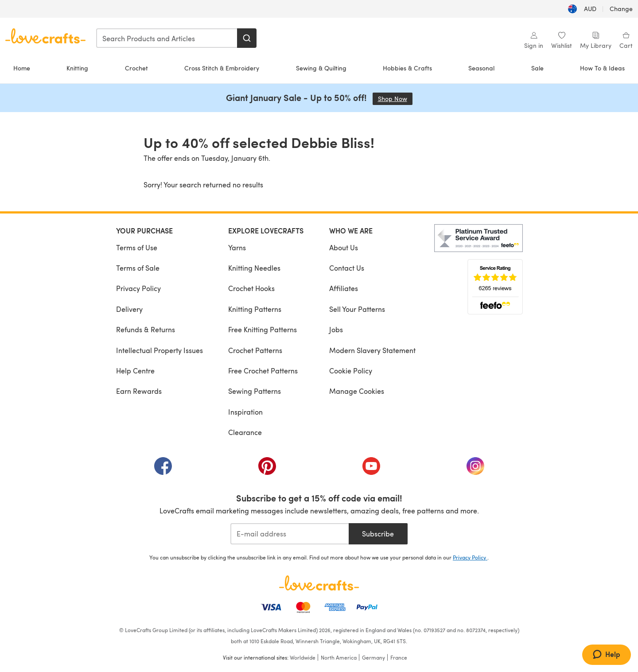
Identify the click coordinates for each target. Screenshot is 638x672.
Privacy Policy (138, 288)
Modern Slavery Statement (372, 350)
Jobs (336, 329)
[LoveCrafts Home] (319, 583)
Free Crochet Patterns (263, 371)
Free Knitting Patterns (263, 329)
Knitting (77, 68)
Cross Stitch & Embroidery (222, 68)
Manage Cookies (357, 391)
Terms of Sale (138, 268)
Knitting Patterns (255, 309)
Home (22, 68)
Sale (537, 68)
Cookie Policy (351, 371)
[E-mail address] (290, 534)
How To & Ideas (602, 68)
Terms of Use (137, 247)
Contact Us (347, 268)
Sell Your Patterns (357, 309)
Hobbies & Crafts (407, 68)
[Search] (247, 38)
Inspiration (245, 412)
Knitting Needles (254, 268)
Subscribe (378, 534)
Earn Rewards (139, 391)
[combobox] (167, 38)
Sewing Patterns (255, 391)
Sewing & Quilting (321, 68)
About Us (344, 247)
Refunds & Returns (146, 329)
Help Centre (135, 371)
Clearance (245, 432)
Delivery (129, 309)
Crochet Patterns (255, 350)
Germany (373, 657)
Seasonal (481, 68)
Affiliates (344, 288)
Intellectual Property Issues (159, 350)
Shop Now (395, 99)
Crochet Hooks (251, 288)
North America (339, 657)
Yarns (237, 247)
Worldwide (303, 657)
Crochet (136, 68)
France (399, 657)
